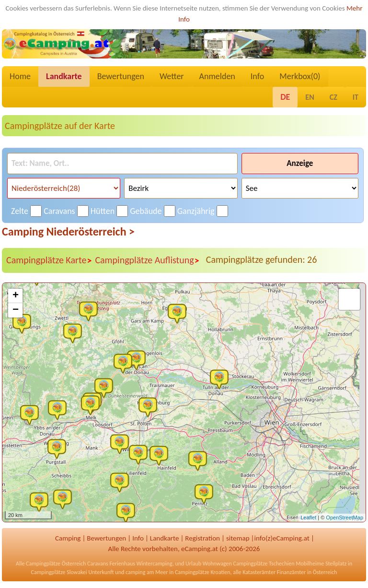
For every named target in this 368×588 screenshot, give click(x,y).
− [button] (16, 310)
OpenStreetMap (345, 517)
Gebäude (146, 211)
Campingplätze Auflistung (147, 260)
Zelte (20, 211)
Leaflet (308, 517)
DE (285, 97)
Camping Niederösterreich (68, 231)
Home (20, 76)
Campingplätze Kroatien (203, 572)
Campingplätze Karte (49, 260)
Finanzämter (291, 572)
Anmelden (217, 76)
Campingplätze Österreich (56, 564)
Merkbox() (300, 76)
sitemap (238, 538)
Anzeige (300, 163)
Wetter (172, 76)
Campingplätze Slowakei (59, 572)
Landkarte (64, 76)
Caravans (59, 211)
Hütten (103, 211)
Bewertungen (121, 76)
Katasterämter (259, 572)
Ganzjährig (196, 211)
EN (310, 97)
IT (356, 97)
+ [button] (16, 296)
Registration (202, 538)
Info (258, 76)
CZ (333, 97)
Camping (68, 538)
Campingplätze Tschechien (264, 564)
